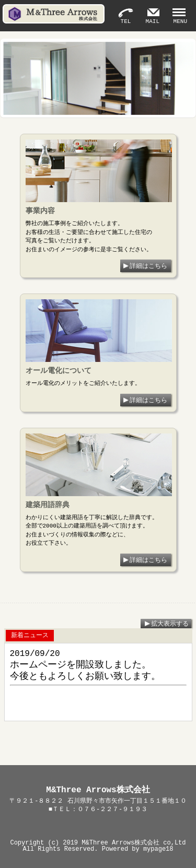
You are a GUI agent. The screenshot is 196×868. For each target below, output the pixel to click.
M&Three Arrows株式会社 (120, 843)
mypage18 (158, 849)
